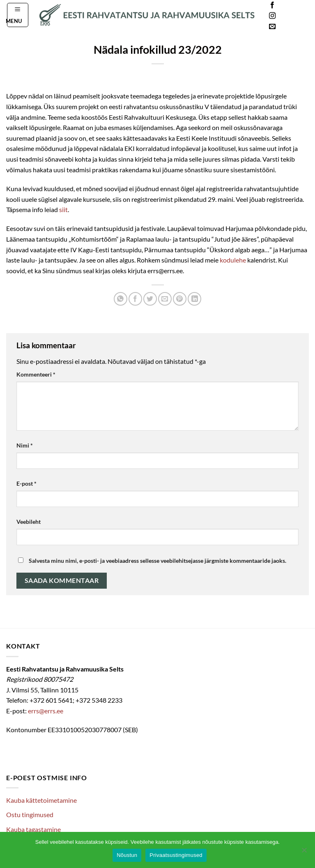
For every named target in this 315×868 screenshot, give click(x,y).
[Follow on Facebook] (272, 5)
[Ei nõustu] (304, 852)
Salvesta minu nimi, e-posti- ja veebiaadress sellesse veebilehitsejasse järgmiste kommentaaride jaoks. (157, 561)
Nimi (25, 445)
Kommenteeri (36, 374)
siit (63, 209)
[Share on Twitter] (150, 299)
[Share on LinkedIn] (194, 299)
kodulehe (233, 260)
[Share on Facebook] (135, 299)
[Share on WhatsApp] (121, 299)
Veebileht (29, 522)
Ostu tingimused (30, 814)
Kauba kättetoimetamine (41, 800)
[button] (18, 15)
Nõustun (127, 855)
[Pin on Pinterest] (180, 299)
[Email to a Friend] (165, 299)
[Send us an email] (272, 27)
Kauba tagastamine (33, 829)
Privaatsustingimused (176, 855)
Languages (296, 16)
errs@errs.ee (46, 711)
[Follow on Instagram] (272, 16)
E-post (26, 483)
